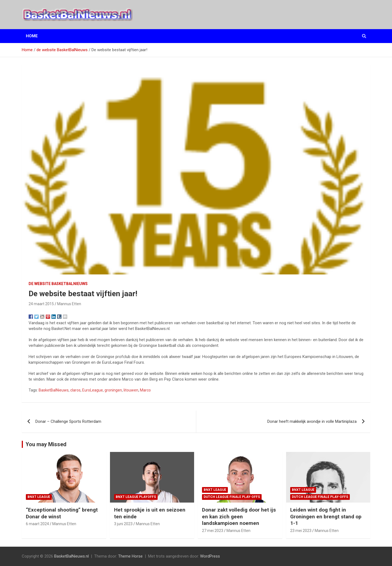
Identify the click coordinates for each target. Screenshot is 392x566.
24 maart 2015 (41, 304)
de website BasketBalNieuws (58, 284)
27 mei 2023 (213, 531)
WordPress (210, 556)
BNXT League (39, 497)
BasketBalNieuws (54, 390)
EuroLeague (93, 390)
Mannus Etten (69, 304)
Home (32, 36)
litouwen (131, 390)
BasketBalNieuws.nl (71, 556)
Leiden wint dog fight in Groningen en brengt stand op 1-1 (326, 516)
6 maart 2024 (37, 524)
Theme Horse (130, 556)
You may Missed (46, 444)
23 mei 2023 (301, 531)
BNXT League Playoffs (136, 497)
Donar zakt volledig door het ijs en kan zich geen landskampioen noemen (239, 516)
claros (75, 390)
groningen (113, 390)
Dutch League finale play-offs (232, 497)
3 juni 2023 (123, 524)
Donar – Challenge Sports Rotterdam (68, 421)
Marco (145, 390)
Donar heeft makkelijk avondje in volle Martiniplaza (312, 421)
